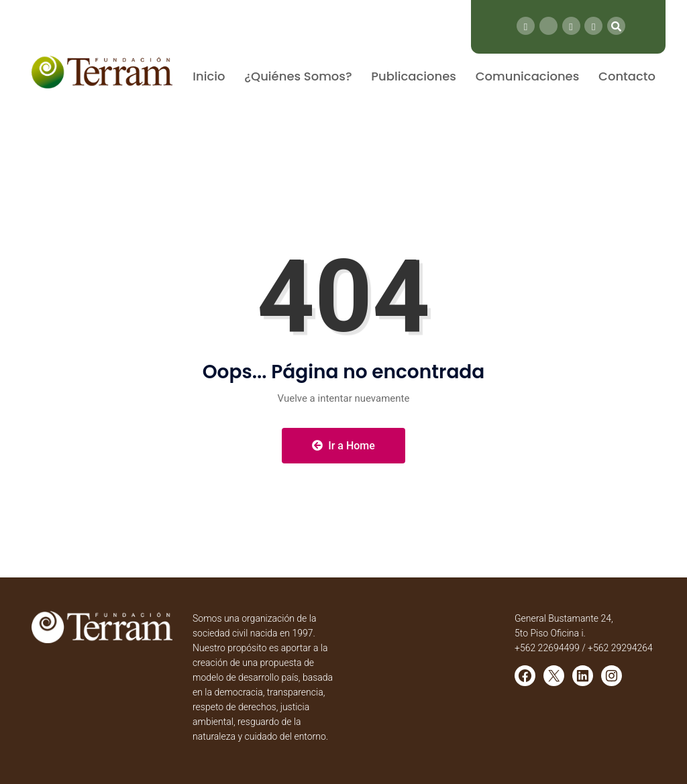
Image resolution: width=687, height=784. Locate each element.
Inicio (209, 76)
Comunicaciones (528, 76)
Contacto (627, 76)
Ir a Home (343, 446)
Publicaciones (414, 76)
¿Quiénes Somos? (298, 76)
